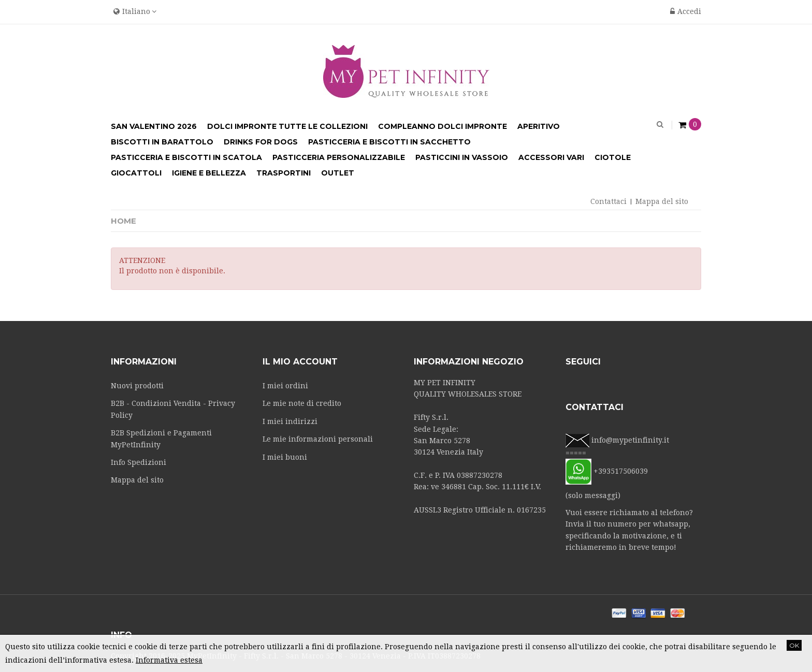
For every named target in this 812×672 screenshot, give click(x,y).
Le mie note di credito (302, 403)
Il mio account (300, 362)
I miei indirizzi (290, 421)
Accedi (686, 11)
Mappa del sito (662, 201)
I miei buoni (285, 457)
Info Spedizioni (139, 462)
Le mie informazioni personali (318, 439)
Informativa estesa (169, 660)
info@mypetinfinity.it (630, 440)
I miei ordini (285, 386)
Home (124, 221)
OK (794, 645)
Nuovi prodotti (137, 386)
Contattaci (608, 201)
